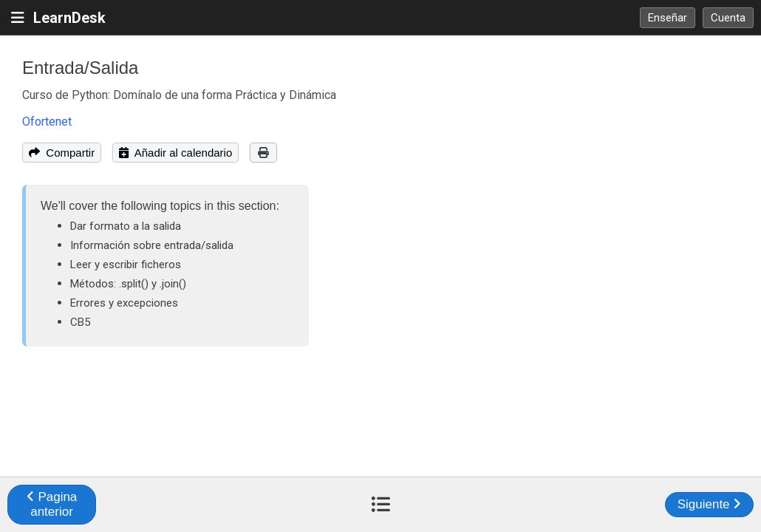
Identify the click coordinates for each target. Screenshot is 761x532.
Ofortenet (47, 122)
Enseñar (668, 18)
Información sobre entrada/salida (152, 245)
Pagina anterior (52, 504)
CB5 (80, 322)
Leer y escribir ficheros (126, 265)
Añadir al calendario (175, 153)
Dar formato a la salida (126, 226)
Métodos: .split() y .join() (128, 284)
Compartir (62, 153)
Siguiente (710, 504)
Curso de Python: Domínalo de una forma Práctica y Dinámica (179, 95)
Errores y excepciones (124, 303)
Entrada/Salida (80, 68)
